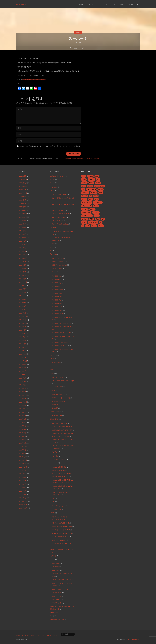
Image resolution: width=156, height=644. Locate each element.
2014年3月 (23, 344)
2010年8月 (23, 474)
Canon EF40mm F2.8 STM (60, 214)
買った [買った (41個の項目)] (101, 226)
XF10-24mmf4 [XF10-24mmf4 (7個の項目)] (87, 203)
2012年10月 (23, 402)
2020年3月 (23, 203)
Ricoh (52, 502)
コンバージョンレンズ (59, 460)
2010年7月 (23, 477)
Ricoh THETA (56, 509)
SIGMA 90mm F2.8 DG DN (60, 537)
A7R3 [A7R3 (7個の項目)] (84, 176)
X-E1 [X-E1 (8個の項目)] (91, 199)
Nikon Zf (55, 408)
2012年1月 (23, 416)
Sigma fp (53, 556)
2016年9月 (23, 262)
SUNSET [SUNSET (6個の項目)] (85, 196)
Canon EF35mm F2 (58, 210)
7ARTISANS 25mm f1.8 (59, 423)
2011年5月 (23, 443)
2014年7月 (23, 334)
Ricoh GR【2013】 (58, 506)
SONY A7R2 (56, 563)
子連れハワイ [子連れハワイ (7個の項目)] (93, 222)
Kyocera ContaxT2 (58, 262)
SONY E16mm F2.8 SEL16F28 (61, 580)
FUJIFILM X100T (57, 310)
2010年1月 (23, 498)
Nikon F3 (55, 405)
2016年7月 (23, 268)
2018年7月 (23, 234)
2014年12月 (23, 316)
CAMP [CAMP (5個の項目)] (84, 179)
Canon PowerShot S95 (60, 224)
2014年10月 (23, 323)
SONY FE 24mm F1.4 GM (60, 589)
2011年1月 (23, 457)
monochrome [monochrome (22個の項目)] (91, 189)
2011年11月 (23, 423)
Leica (52, 373)
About (51, 635)
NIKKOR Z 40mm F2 (58, 401)
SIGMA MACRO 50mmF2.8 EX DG (63, 544)
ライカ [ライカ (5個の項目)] (97, 216)
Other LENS (54, 419)
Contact (58, 635)
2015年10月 (23, 282)
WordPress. (136, 640)
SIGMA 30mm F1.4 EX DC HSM (62, 526)
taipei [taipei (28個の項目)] (96, 196)
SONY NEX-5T (56, 600)
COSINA (53, 227)
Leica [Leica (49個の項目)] (84, 186)
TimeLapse (54, 613)
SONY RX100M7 (57, 603)
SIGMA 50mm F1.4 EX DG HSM (62, 533)
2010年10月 (23, 467)
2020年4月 (23, 200)
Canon (53, 190)
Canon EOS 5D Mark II (59, 217)
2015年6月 (23, 296)
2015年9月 (23, 286)
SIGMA (52, 513)
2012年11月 (23, 399)
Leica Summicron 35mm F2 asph (63, 381)
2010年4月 (23, 488)
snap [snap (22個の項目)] (101, 193)
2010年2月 (23, 494)
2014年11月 (23, 320)
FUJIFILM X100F (57, 307)
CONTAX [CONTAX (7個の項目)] (91, 179)
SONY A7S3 (56, 570)
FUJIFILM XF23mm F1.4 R (60, 342)
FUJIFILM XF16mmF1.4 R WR (61, 333)
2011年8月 (23, 433)
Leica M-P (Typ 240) (58, 377)
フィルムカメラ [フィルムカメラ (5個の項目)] (87, 216)
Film (52, 251)
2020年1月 (23, 210)
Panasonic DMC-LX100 (60, 471)
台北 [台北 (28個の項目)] (97, 219)
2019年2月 (23, 227)
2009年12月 (23, 501)
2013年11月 (23, 357)
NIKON (52, 390)
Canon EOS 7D (57, 221)
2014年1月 (23, 351)
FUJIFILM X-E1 (56, 276)
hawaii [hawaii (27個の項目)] (91, 183)
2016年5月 (23, 275)
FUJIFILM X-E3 (56, 283)
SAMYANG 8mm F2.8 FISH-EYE (62, 430)
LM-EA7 (56, 456)
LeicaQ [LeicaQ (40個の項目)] (90, 186)
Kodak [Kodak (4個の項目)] (98, 183)
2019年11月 (23, 217)
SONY (52, 559)
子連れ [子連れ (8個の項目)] (84, 222)
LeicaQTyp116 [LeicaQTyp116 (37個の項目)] (99, 186)
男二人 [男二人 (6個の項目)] (94, 226)
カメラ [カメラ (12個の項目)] (96, 206)
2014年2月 (23, 347)
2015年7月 (23, 292)
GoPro (52, 359)
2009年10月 (23, 508)
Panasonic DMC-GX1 (59, 467)
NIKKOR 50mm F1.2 (58, 394)
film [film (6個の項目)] (98, 179)
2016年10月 (23, 258)
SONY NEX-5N (57, 593)
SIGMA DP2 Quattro (58, 540)
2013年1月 (23, 392)
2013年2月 (23, 388)
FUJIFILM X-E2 (56, 279)
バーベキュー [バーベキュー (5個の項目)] (86, 212)
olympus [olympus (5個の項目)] (94, 193)
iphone (54, 187)
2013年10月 (23, 361)
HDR (52, 366)
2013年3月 (23, 385)
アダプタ (55, 452)
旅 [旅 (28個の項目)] (101, 222)
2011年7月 (23, 436)
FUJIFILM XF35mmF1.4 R (60, 346)
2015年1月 (23, 313)
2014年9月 (23, 327)
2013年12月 (23, 354)
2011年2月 (23, 453)
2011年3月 (23, 450)
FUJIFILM (53, 272)
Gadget (53, 355)
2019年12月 (23, 214)
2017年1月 (23, 251)
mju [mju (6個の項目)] (83, 189)
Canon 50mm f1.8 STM (59, 195)
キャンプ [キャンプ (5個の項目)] (85, 209)
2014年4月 (23, 340)
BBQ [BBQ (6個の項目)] (97, 176)
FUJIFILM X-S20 (57, 293)
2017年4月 (23, 241)
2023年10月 (23, 186)
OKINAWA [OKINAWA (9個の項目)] (85, 193)
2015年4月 (23, 303)
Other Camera (55, 412)
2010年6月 (23, 481)
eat (51, 247)
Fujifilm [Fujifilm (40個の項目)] (84, 183)
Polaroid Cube (57, 416)
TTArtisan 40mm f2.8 (57, 619)
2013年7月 (23, 371)
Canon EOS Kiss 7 (58, 258)
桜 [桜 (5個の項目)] (83, 226)
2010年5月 (23, 484)
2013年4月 (23, 381)
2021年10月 (23, 193)
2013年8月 (23, 368)
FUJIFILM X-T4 (56, 303)
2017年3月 (23, 245)
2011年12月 (23, 419)
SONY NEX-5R (56, 596)
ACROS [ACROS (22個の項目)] (90, 176)
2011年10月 (23, 426)
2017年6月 (23, 238)
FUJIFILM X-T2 (56, 300)
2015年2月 (23, 310)
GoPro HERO (56, 363)
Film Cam (53, 254)
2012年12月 (23, 395)
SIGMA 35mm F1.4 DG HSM (61, 530)
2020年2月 (23, 207)
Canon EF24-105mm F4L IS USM (63, 204)
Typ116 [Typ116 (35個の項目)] (84, 199)
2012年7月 (23, 412)
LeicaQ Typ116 (57, 387)
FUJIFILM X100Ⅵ (57, 314)
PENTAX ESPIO (57, 268)
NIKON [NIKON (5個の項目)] (100, 189)
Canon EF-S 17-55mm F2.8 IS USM (63, 198)
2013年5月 (23, 378)
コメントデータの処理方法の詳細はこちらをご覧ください (79, 158)
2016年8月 (23, 265)
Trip (51, 616)
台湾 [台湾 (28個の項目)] (103, 219)
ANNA (52, 179)
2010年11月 (23, 464)
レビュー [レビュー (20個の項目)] (85, 219)
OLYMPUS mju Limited (59, 265)
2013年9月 (23, 364)
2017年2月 (23, 248)
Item (52, 370)
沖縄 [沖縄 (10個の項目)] (88, 226)
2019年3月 (23, 224)
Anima (128, 640)
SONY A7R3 (56, 567)
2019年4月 (23, 221)
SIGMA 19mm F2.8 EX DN (60, 523)
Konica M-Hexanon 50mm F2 (62, 427)
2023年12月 (23, 179)
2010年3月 (23, 491)
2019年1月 (23, 231)
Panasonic (54, 463)
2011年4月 (23, 447)
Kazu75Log (21, 4)
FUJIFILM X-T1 (56, 297)
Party (52, 498)
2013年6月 (23, 375)
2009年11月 (23, 505)
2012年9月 (23, 405)
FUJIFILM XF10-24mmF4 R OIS (62, 323)
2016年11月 (23, 255)
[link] (137, 4)
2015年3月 (23, 306)
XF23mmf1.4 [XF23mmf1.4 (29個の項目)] (98, 203)
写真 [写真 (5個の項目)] (92, 219)
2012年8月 (23, 409)
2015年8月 (23, 289)
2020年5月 (23, 197)
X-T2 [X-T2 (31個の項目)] (96, 199)
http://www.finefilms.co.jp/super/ (34, 79)
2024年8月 (23, 176)
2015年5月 (23, 299)
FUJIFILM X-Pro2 (57, 290)
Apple (52, 183)
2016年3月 (23, 279)
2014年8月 (23, 330)
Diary (78, 33)
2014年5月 (23, 337)
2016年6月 (23, 272)
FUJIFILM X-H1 (56, 286)
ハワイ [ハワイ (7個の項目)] (92, 209)
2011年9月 (23, 429)
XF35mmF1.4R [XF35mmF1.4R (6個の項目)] (87, 206)
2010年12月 (23, 460)
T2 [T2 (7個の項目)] (91, 196)
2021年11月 (23, 190)
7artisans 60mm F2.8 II (58, 176)
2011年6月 (23, 440)
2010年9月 (23, 471)
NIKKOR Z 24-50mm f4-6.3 (61, 398)
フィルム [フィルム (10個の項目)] (96, 212)
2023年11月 (23, 183)
